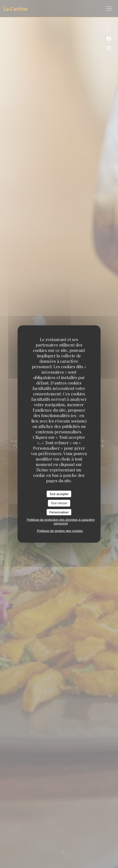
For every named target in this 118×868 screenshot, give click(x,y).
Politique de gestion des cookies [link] (60, 531)
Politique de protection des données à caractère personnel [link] (61, 522)
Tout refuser (59, 503)
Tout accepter (59, 494)
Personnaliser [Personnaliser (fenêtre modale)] (59, 512)
